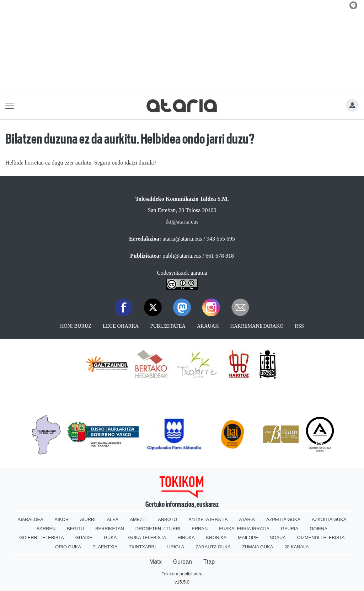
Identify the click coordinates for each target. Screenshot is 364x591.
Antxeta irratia (208, 519)
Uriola (176, 547)
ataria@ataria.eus (182, 239)
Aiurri (88, 519)
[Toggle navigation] (10, 106)
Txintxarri (142, 547)
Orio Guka (68, 547)
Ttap (209, 562)
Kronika (216, 538)
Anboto (167, 519)
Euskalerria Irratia (244, 529)
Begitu (75, 529)
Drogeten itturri (158, 529)
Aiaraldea (31, 519)
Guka (110, 538)
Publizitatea (168, 326)
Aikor (61, 519)
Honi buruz (76, 326)
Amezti (138, 519)
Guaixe (84, 538)
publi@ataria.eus (182, 256)
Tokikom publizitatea (182, 574)
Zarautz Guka (213, 547)
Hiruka (186, 538)
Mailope (248, 538)
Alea (113, 519)
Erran (200, 529)
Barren (46, 529)
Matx (156, 562)
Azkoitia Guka (329, 519)
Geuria (290, 529)
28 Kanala (296, 547)
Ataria (247, 519)
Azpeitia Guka (283, 519)
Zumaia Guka (258, 547)
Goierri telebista (41, 538)
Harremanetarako (257, 326)
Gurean (183, 562)
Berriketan (110, 529)
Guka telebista (147, 538)
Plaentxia (105, 547)
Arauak (208, 326)
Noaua (278, 538)
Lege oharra (121, 326)
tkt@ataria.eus (182, 222)
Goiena (318, 529)
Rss (299, 326)
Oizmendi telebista (321, 538)
